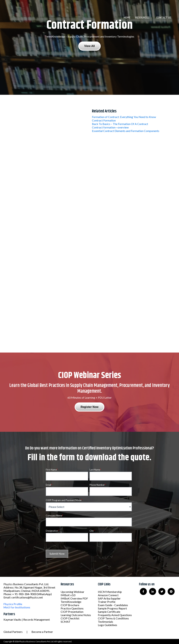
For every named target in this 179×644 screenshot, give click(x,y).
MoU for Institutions (17, 607)
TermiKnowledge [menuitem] (71, 602)
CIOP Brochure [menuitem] (70, 605)
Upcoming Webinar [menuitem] (72, 592)
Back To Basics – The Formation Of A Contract (120, 124)
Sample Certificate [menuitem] (109, 612)
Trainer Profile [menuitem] (107, 602)
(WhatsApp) (44, 594)
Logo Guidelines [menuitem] (108, 625)
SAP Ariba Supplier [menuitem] (109, 598)
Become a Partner (42, 632)
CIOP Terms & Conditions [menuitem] (113, 618)
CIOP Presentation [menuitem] (72, 612)
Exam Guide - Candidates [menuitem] (113, 605)
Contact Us (164, 17)
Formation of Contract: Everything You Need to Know (124, 117)
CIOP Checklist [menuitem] (70, 618)
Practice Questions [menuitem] (72, 608)
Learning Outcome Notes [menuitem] (76, 615)
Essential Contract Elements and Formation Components (126, 131)
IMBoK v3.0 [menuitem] (68, 595)
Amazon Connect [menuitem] (108, 595)
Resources (142, 17)
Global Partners (13, 632)
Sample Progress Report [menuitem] (112, 608)
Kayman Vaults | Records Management (27, 619)
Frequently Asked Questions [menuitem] (115, 615)
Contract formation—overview (110, 127)
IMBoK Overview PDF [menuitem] (74, 598)
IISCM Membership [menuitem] (110, 592)
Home (127, 17)
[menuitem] (129, 17)
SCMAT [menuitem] (66, 622)
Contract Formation (104, 120)
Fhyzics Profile (13, 604)
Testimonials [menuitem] (105, 622)
